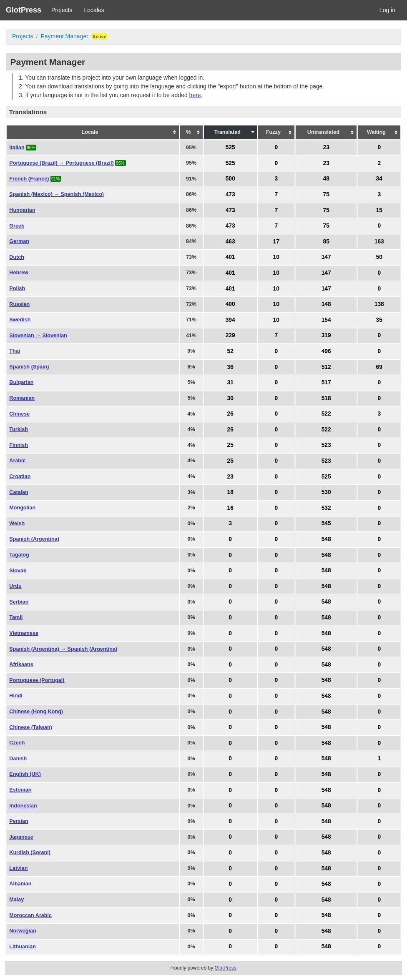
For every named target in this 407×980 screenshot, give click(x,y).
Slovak (18, 571)
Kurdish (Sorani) (30, 852)
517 (326, 382)
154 (326, 320)
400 (230, 304)
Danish (18, 759)
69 (379, 367)
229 (230, 336)
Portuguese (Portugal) (37, 680)
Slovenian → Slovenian (38, 336)
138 (379, 304)
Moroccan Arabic (30, 915)
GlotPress (24, 10)
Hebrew (19, 273)
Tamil (16, 617)
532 (326, 508)
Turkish (19, 429)
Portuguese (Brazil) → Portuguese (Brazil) (62, 163)
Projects (62, 10)
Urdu (15, 586)
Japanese (21, 837)
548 (326, 539)
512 (326, 367)
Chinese (19, 414)
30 (230, 398)
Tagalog (19, 555)
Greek (17, 226)
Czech (17, 743)
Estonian (20, 790)
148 (326, 304)
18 (230, 492)
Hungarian (22, 210)
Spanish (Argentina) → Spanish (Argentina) (63, 649)
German (19, 241)
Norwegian (23, 931)
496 (326, 351)
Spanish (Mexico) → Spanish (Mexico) (57, 194)
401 (230, 257)
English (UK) (25, 774)
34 (379, 179)
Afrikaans (21, 664)
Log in (387, 10)
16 (230, 508)
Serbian (19, 602)
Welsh (17, 524)
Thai (15, 351)
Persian (19, 821)
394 (230, 320)
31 (230, 382)
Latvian (18, 868)
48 (326, 179)
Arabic (17, 461)
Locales (94, 10)
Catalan (19, 492)
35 (379, 320)
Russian (19, 304)
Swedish (20, 320)
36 (230, 367)
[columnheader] (93, 133)
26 (230, 414)
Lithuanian (23, 947)
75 (326, 194)
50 (379, 257)
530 (326, 492)
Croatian (20, 476)
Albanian (20, 884)
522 (326, 414)
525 (230, 148)
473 (230, 194)
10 (276, 257)
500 (230, 179)
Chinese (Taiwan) (31, 727)
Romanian (22, 398)
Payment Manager (64, 36)
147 (326, 257)
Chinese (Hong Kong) (36, 712)
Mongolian (22, 508)
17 (276, 241)
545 (326, 524)
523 (326, 445)
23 (326, 148)
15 (379, 210)
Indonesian (23, 806)
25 (230, 445)
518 (326, 398)
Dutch (17, 257)
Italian (17, 148)
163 (379, 241)
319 (326, 336)
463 (230, 241)
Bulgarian (21, 382)
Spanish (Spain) (29, 367)
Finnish (19, 445)
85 (326, 241)
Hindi (16, 696)
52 (230, 351)
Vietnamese (24, 633)
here (195, 95)
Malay (16, 900)
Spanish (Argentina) (34, 539)
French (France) (29, 179)
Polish (17, 288)
